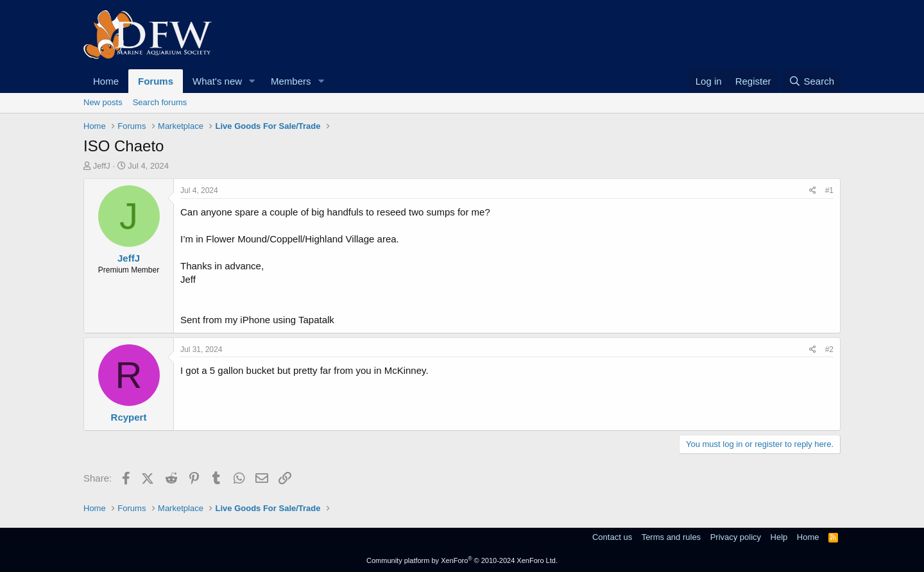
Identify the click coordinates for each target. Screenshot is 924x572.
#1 (829, 190)
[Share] (813, 191)
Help (779, 537)
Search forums (160, 102)
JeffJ (102, 166)
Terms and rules (671, 537)
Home (106, 81)
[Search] (811, 81)
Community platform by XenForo (462, 560)
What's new (217, 81)
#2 (829, 349)
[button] (252, 81)
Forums (156, 81)
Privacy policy (736, 537)
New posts (103, 102)
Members (291, 81)
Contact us (612, 537)
